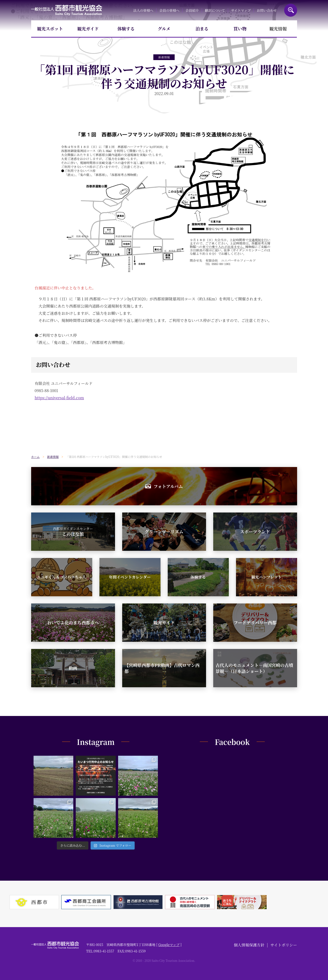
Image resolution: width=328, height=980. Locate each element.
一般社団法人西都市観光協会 (67, 10)
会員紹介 (192, 10)
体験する (126, 28)
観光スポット (50, 28)
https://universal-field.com (59, 398)
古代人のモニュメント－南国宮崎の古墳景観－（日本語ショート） (254, 668)
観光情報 (278, 28)
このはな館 (73, 532)
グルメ (164, 28)
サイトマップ (241, 10)
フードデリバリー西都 (255, 622)
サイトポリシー (284, 945)
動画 (73, 668)
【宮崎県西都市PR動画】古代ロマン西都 (162, 668)
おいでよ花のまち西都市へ (73, 622)
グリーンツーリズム (164, 531)
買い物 (240, 28)
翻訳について (215, 10)
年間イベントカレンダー (130, 577)
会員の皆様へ (169, 10)
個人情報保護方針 (249, 945)
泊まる (202, 28)
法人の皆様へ (143, 10)
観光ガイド (88, 28)
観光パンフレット (266, 577)
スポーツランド (255, 531)
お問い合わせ (267, 10)
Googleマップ (169, 945)
